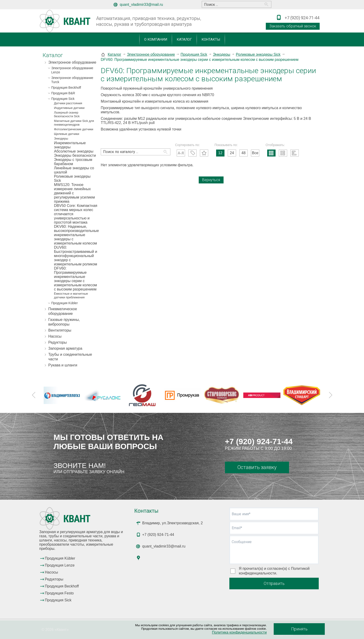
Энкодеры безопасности (75, 155)
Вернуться (211, 180)
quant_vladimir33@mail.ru (141, 5)
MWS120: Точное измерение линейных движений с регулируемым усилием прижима (75, 193)
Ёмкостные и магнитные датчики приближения (71, 295)
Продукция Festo (59, 593)
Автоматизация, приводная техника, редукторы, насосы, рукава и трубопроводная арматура (149, 21)
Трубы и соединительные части (70, 357)
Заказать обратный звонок (293, 26)
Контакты (211, 39)
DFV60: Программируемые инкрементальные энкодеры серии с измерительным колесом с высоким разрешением (76, 279)
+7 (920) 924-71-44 (259, 441)
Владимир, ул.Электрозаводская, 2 (173, 523)
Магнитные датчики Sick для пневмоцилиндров (74, 123)
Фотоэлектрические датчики (74, 129)
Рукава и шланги (63, 365)
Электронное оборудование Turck (72, 80)
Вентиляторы (60, 330)
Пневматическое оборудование (63, 311)
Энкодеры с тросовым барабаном (73, 162)
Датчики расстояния (68, 103)
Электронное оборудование (72, 62)
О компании (156, 39)
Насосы (55, 336)
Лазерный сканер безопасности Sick (67, 114)
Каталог (184, 39)
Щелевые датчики (67, 134)
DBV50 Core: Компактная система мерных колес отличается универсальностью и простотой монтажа (76, 214)
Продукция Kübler (65, 303)
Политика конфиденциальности (239, 632)
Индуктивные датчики (69, 108)
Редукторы (57, 342)
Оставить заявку (257, 467)
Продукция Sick (63, 99)
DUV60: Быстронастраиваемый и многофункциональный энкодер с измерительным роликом (76, 256)
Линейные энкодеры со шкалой (74, 170)
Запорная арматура (65, 348)
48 (244, 153)
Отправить (274, 583)
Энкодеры (61, 139)
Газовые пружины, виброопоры (64, 322)
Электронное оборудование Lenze (72, 70)
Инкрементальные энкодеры (70, 145)
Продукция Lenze (60, 565)
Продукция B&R (63, 93)
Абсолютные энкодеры (74, 151)
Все (255, 153)
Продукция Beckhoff (66, 88)
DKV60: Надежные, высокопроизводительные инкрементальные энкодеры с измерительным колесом (76, 235)
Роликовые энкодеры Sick (72, 178)
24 (232, 153)
